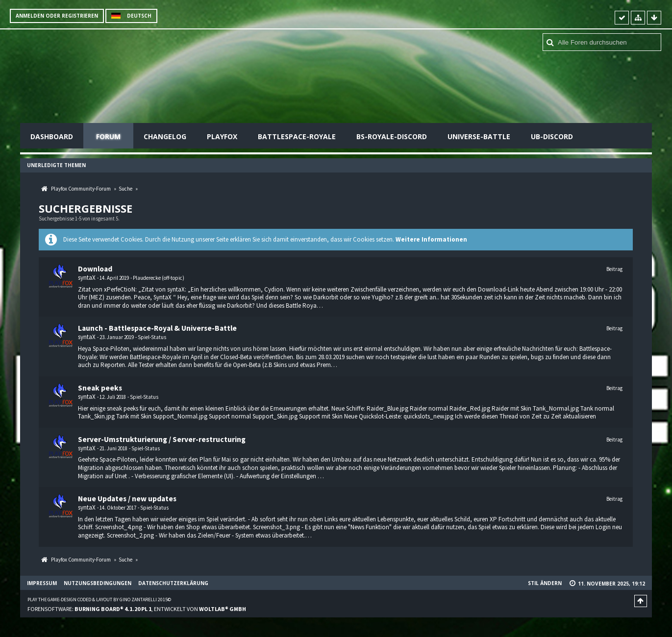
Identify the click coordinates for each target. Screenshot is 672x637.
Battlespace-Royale (297, 136)
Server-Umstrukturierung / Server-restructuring (162, 439)
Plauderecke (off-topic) (159, 278)
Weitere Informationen (431, 239)
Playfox (222, 136)
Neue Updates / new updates (127, 499)
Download (95, 269)
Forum (108, 136)
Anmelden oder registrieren (57, 16)
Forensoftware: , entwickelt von (137, 609)
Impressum (42, 583)
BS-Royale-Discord (392, 136)
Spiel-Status (152, 337)
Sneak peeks (100, 388)
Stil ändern (545, 583)
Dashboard (52, 136)
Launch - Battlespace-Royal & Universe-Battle (157, 328)
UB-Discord (552, 136)
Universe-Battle (479, 136)
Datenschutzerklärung (173, 583)
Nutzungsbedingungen (98, 583)
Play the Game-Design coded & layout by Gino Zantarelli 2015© (99, 600)
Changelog (165, 136)
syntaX (87, 278)
